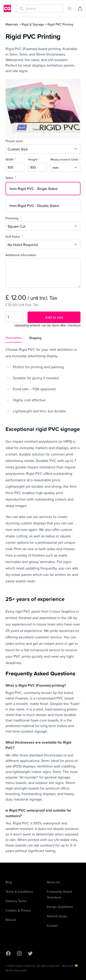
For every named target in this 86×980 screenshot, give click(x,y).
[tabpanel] (43, 600)
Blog (9, 882)
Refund (11, 920)
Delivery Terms (16, 901)
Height (34, 159)
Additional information (21, 255)
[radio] (43, 189)
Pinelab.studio (18, 970)
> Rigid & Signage (32, 24)
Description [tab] (14, 338)
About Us (53, 882)
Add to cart (54, 317)
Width (11, 159)
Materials (12, 24)
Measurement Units (65, 159)
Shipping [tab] (35, 338)
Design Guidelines (60, 907)
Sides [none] (11, 178)
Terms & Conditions (19, 891)
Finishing (13, 218)
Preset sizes (14, 141)
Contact (52, 925)
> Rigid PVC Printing (59, 24)
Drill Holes (14, 237)
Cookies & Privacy (18, 910)
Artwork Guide (57, 916)
